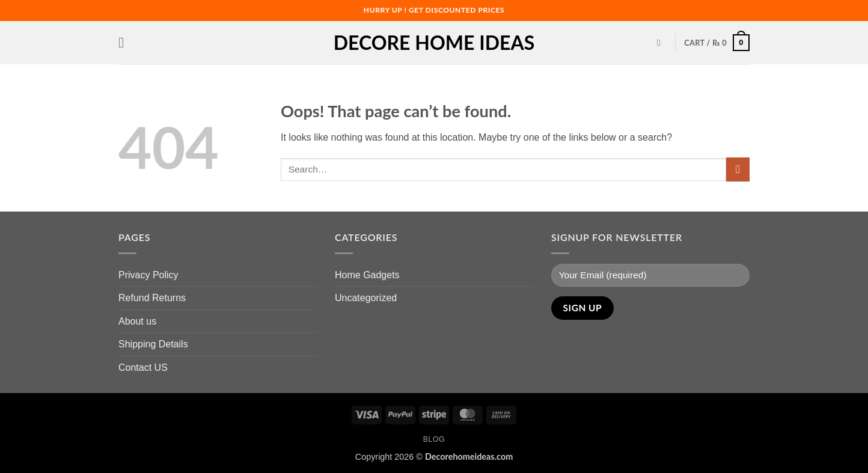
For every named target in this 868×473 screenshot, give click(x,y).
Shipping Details (153, 344)
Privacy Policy (148, 275)
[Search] (662, 43)
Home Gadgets (367, 275)
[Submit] (738, 169)
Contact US (143, 368)
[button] (126, 42)
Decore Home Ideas (434, 43)
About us (137, 321)
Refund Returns (152, 298)
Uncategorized (366, 298)
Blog (434, 439)
